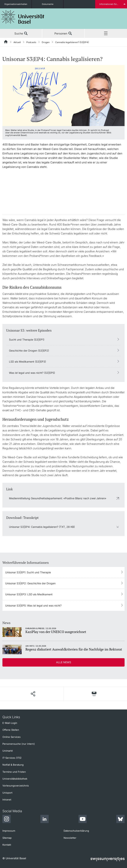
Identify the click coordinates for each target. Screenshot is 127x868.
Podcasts (31, 42)
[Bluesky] (120, 820)
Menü (106, 34)
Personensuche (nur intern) (19, 744)
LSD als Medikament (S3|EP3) (27, 362)
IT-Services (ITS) (12, 758)
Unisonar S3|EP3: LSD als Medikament (29, 594)
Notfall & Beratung (13, 765)
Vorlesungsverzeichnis (16, 786)
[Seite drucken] (94, 694)
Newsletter (70, 838)
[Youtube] (82, 820)
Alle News (64, 662)
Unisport (7, 793)
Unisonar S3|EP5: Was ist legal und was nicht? (33, 605)
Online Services (12, 737)
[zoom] (63, 95)
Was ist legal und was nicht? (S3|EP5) (32, 373)
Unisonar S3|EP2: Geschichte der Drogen (30, 583)
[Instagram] (7, 820)
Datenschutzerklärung (76, 831)
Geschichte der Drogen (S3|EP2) (29, 351)
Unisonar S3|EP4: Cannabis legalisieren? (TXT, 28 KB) (42, 527)
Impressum (9, 831)
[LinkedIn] (45, 820)
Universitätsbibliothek (15, 779)
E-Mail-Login (10, 723)
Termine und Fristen (14, 772)
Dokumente (48, 4)
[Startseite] (6, 42)
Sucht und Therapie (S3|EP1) (27, 340)
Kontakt (7, 845)
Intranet (7, 800)
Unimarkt (8, 751)
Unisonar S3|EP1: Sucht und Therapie (28, 572)
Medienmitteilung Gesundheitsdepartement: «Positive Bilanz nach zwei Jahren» (58, 498)
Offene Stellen (11, 730)
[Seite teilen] (33, 694)
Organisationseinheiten (16, 4)
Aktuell (17, 42)
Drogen (46, 42)
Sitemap (7, 838)
